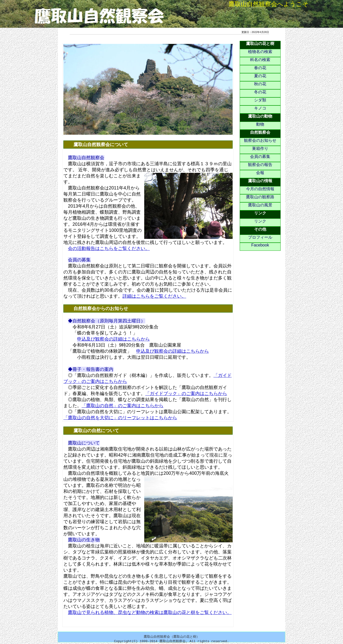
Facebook (260, 245)
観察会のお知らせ (260, 140)
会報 (260, 173)
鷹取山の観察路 (260, 197)
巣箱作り (260, 148)
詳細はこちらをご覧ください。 (154, 296)
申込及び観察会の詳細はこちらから (113, 339)
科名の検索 (260, 60)
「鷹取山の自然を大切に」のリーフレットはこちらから (120, 418)
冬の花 (260, 92)
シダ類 (260, 100)
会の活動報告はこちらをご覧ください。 (109, 248)
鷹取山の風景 (260, 205)
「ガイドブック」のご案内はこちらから (186, 394)
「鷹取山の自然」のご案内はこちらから (122, 406)
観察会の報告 (260, 165)
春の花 (260, 68)
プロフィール (260, 237)
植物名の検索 (260, 52)
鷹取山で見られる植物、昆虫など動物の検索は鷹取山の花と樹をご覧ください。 (150, 612)
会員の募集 (260, 157)
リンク (260, 221)
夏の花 (260, 76)
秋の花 (260, 84)
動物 (260, 124)
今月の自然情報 (260, 189)
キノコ (260, 108)
